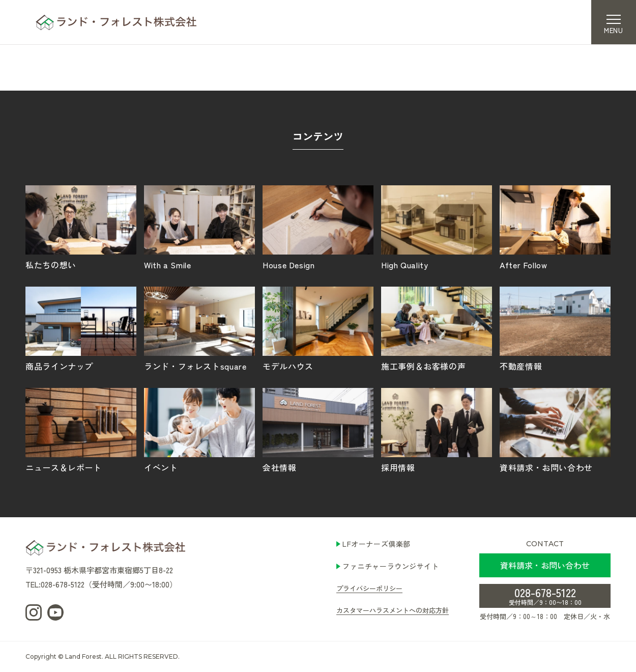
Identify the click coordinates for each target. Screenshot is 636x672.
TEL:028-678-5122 (55, 584)
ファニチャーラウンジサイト (391, 566)
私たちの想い (81, 227)
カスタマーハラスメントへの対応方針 (393, 610)
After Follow (555, 227)
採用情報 (437, 430)
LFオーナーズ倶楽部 (377, 544)
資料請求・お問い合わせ (555, 430)
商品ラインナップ (81, 328)
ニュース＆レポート (81, 430)
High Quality (437, 227)
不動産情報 (555, 328)
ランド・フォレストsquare (199, 328)
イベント (199, 430)
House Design (318, 227)
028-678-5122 (545, 595)
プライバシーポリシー (369, 588)
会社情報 (318, 430)
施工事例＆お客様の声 (437, 328)
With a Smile (199, 227)
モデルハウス (318, 328)
